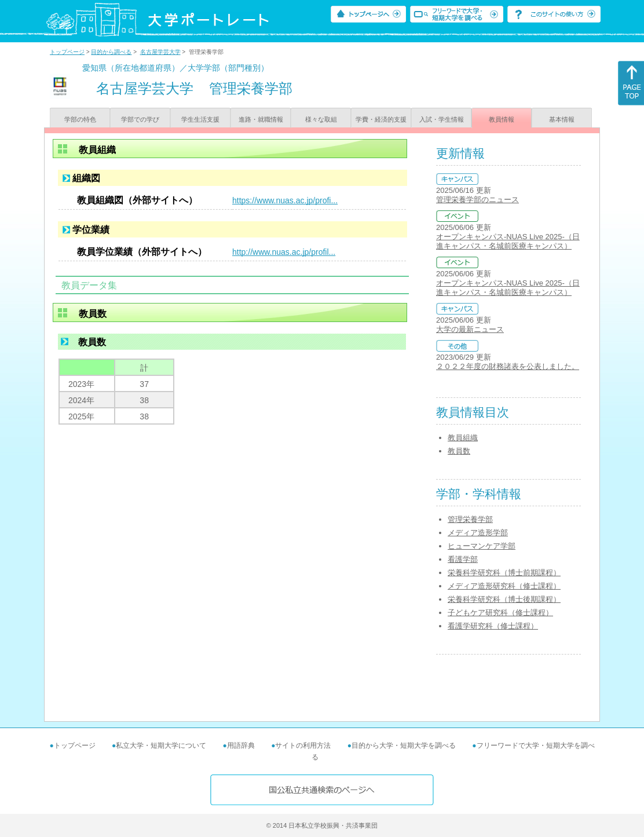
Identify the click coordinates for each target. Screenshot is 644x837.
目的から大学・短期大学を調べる (404, 745)
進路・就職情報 (261, 119)
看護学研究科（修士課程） (493, 626)
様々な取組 (321, 119)
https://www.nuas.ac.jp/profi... (285, 200)
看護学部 (463, 559)
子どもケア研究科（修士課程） (500, 613)
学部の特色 (80, 119)
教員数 (459, 451)
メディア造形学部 (478, 533)
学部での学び (140, 119)
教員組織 (463, 438)
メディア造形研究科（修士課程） (504, 586)
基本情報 (562, 119)
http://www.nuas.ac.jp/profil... (284, 252)
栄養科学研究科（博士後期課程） (504, 599)
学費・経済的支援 (381, 119)
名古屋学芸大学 (160, 52)
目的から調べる (111, 52)
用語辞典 (241, 745)
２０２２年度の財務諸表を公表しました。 (508, 366)
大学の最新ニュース (470, 329)
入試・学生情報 (442, 119)
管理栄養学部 (470, 519)
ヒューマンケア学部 (482, 546)
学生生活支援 (200, 119)
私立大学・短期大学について (161, 745)
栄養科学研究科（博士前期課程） (504, 573)
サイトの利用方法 (303, 745)
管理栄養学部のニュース (477, 200)
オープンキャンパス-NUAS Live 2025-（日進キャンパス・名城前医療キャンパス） (508, 241)
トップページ (67, 52)
